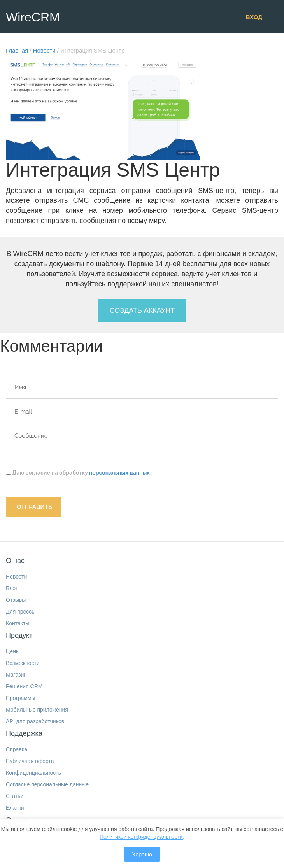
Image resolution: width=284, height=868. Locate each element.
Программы (21, 698)
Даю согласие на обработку (78, 473)
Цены (13, 651)
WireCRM (33, 17)
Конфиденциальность (33, 773)
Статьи (15, 796)
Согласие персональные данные (47, 784)
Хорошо (142, 854)
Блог (12, 588)
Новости (16, 577)
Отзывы (16, 600)
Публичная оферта (30, 761)
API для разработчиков (35, 721)
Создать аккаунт (142, 310)
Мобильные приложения (37, 710)
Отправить (34, 507)
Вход (254, 17)
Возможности (23, 663)
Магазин (16, 675)
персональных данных (119, 473)
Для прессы (21, 612)
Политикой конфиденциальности (141, 837)
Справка (17, 749)
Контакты (18, 623)
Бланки (15, 808)
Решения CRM (24, 686)
